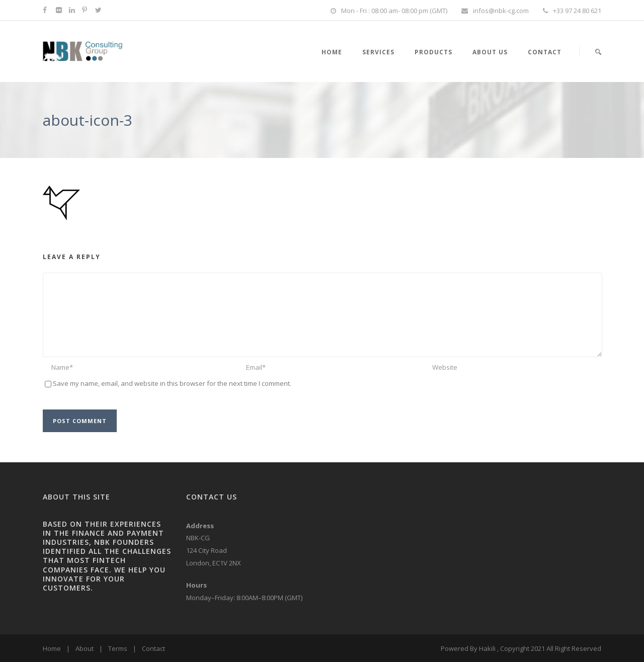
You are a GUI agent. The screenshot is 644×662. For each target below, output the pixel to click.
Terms (118, 648)
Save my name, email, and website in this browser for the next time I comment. (172, 383)
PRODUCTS (433, 52)
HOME (332, 52)
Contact (545, 52)
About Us (490, 52)
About (85, 648)
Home (52, 648)
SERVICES (378, 52)
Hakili (487, 648)
